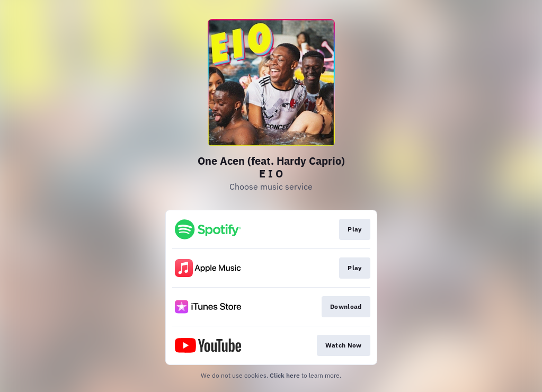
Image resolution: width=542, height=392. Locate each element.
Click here (285, 375)
